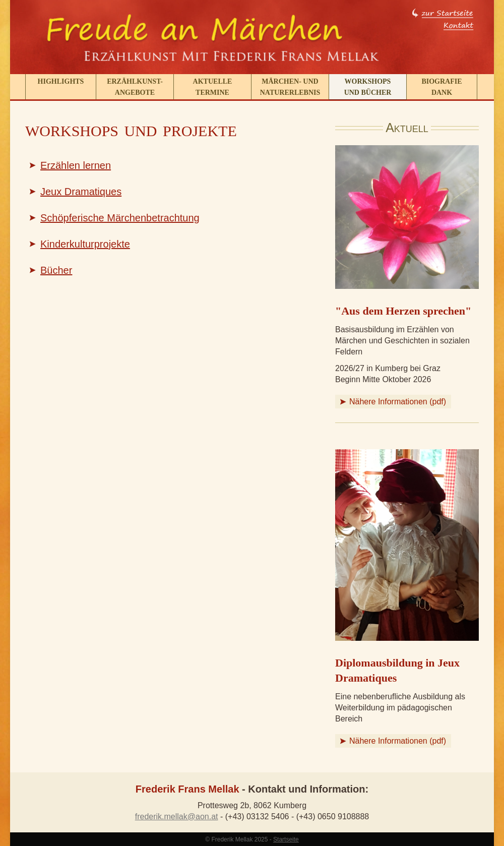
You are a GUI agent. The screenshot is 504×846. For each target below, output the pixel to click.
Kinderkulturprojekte (85, 244)
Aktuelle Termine (213, 87)
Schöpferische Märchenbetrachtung (120, 218)
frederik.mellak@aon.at (177, 817)
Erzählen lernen (76, 165)
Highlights (61, 81)
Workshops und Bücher (368, 87)
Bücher (56, 270)
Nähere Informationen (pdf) (398, 402)
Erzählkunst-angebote (135, 87)
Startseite (286, 839)
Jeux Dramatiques (81, 192)
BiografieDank (442, 87)
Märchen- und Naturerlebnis (290, 87)
